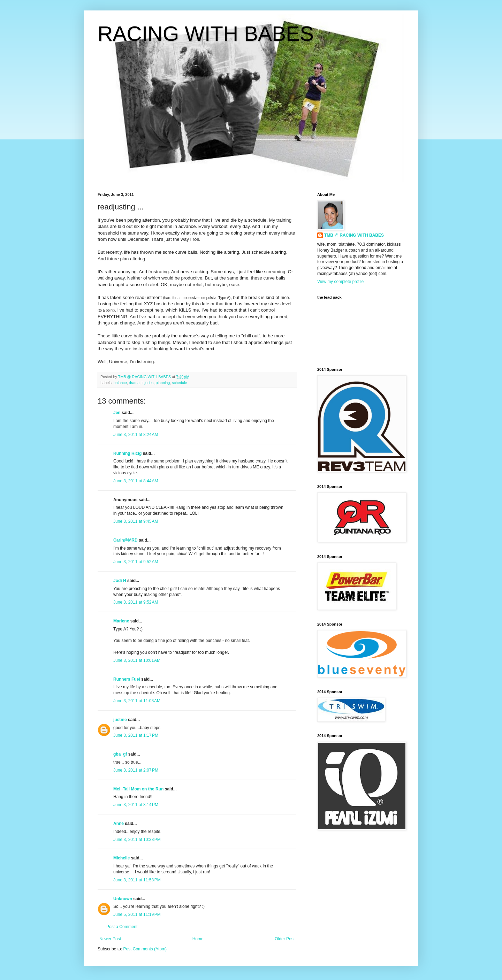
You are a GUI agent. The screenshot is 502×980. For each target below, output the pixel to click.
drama (134, 383)
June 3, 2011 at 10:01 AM (137, 660)
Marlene (121, 621)
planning (163, 383)
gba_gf (121, 754)
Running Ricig (127, 453)
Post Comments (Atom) (145, 949)
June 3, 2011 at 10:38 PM (137, 840)
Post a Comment (122, 927)
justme (120, 720)
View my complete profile (340, 282)
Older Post (285, 939)
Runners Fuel (127, 679)
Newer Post (110, 939)
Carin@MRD (125, 540)
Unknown (123, 899)
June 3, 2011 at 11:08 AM (137, 701)
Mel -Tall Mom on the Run (138, 789)
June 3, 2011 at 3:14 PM (136, 805)
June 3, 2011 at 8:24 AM (136, 435)
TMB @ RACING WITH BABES (354, 235)
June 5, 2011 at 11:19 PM (137, 914)
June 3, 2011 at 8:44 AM (136, 481)
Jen (117, 413)
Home (198, 939)
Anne (119, 824)
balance (120, 383)
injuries (147, 383)
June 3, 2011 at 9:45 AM (136, 521)
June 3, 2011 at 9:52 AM (136, 562)
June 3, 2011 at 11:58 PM (137, 880)
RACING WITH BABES (206, 34)
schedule (179, 383)
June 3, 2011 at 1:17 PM (136, 735)
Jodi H (120, 581)
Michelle (121, 858)
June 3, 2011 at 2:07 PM (136, 770)
